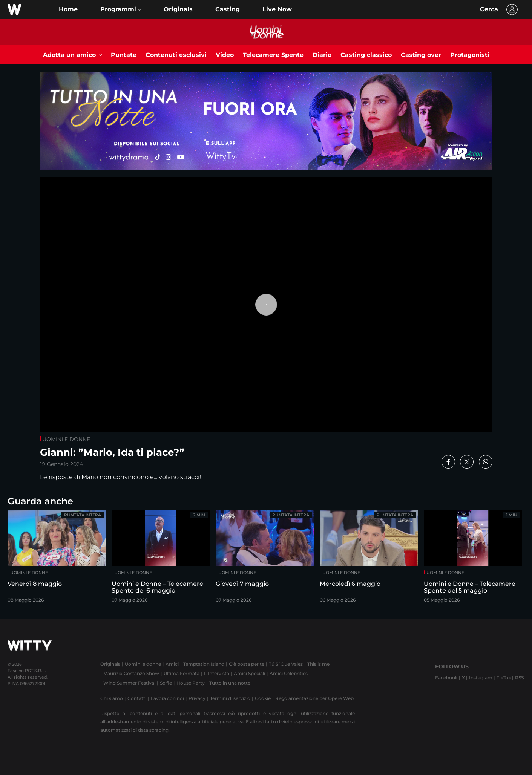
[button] (121, 9)
